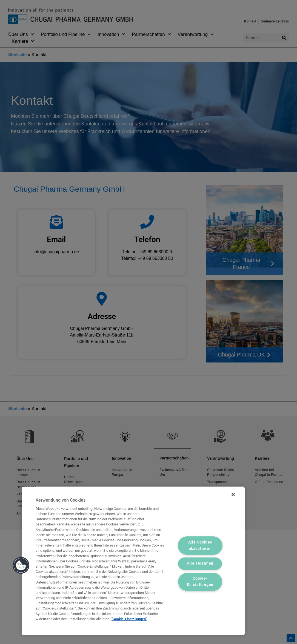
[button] (21, 565)
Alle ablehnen (200, 564)
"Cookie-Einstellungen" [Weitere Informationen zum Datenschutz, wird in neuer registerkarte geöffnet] (129, 619)
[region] (133, 561)
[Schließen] (233, 495)
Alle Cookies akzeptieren (200, 545)
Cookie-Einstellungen (200, 582)
